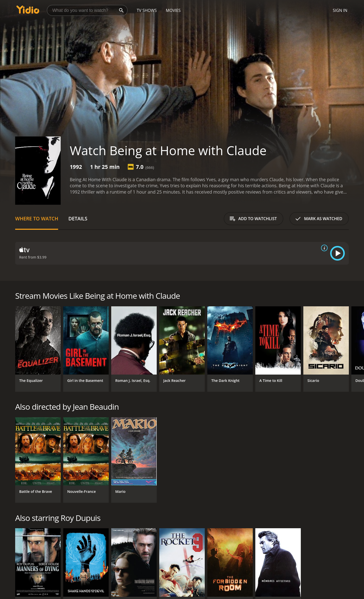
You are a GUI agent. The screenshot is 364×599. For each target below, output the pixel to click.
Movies (173, 10)
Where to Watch (37, 218)
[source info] (323, 248)
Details (78, 218)
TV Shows (147, 10)
